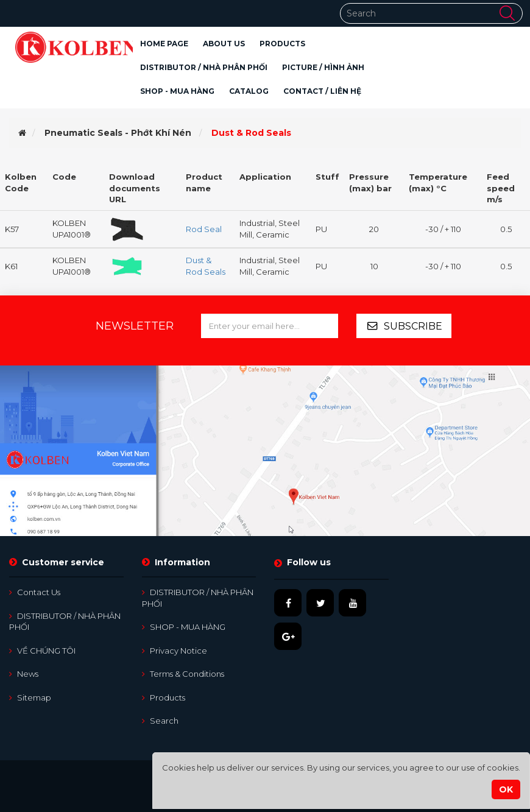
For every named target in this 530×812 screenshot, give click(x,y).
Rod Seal (204, 229)
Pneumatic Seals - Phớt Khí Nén (118, 133)
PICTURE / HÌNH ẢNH (323, 67)
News (24, 674)
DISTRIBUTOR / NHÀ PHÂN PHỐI (204, 67)
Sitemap (30, 697)
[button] (282, 44)
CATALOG (249, 91)
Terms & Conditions (183, 674)
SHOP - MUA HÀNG (177, 91)
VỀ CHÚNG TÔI (42, 651)
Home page (164, 44)
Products (164, 697)
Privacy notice (175, 651)
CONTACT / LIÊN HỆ (322, 91)
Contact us (35, 592)
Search (160, 721)
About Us (224, 44)
